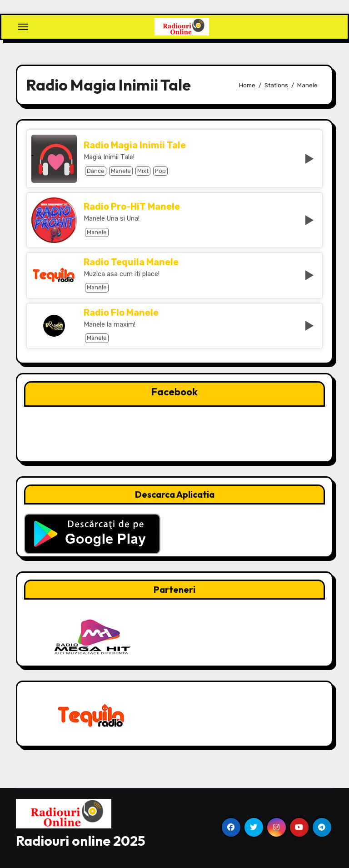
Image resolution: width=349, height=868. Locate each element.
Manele (121, 171)
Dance (96, 171)
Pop (160, 171)
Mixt (143, 171)
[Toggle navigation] (23, 27)
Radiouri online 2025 (81, 841)
